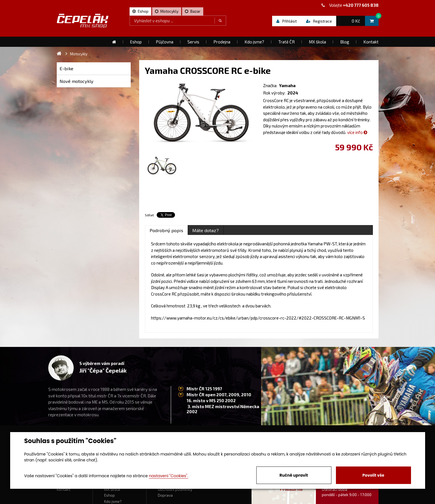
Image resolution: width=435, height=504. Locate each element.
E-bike (66, 68)
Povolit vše (373, 475)
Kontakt (64, 489)
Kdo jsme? (113, 501)
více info (357, 132)
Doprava (165, 495)
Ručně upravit (294, 475)
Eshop (110, 495)
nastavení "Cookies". (168, 476)
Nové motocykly (76, 81)
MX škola (112, 489)
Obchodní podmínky (175, 489)
